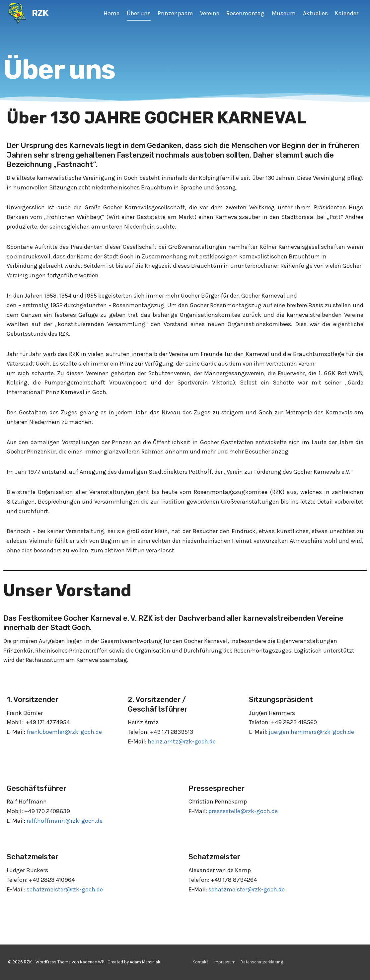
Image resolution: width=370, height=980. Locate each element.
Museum (284, 13)
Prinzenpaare (175, 13)
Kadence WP (92, 962)
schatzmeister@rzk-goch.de (65, 889)
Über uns (139, 13)
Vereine (210, 13)
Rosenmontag (245, 13)
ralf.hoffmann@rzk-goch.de (65, 821)
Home (111, 13)
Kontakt (200, 962)
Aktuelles (315, 13)
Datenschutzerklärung (262, 962)
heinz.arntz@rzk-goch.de (182, 741)
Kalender (347, 13)
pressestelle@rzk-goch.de (243, 811)
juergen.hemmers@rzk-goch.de (311, 732)
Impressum (224, 962)
